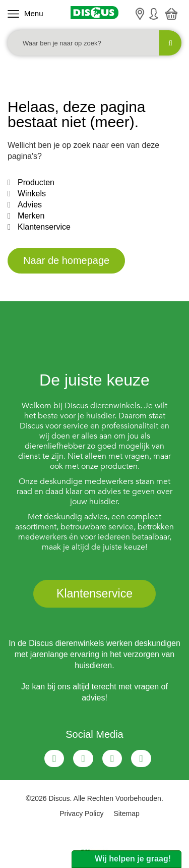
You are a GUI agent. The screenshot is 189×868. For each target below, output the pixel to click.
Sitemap (126, 813)
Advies (30, 205)
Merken (31, 216)
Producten (36, 182)
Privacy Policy (81, 813)
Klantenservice (44, 227)
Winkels (32, 194)
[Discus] (94, 13)
